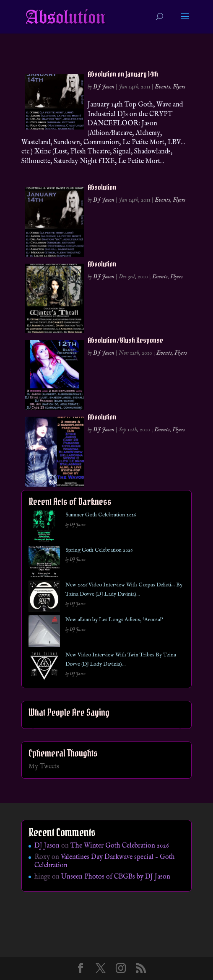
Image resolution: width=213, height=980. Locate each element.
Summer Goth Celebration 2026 (101, 515)
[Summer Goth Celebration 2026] (44, 528)
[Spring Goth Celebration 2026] (44, 563)
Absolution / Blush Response (125, 340)
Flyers (179, 87)
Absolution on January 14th (123, 74)
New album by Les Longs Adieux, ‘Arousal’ (114, 620)
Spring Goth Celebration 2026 (99, 550)
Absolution (102, 187)
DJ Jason (104, 87)
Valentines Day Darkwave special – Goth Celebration (105, 861)
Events (162, 87)
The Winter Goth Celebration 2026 (120, 846)
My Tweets (44, 767)
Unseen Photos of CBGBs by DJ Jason (116, 877)
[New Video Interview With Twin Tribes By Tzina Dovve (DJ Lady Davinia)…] (44, 668)
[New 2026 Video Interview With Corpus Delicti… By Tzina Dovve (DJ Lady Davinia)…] (44, 598)
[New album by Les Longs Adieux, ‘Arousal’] (44, 633)
